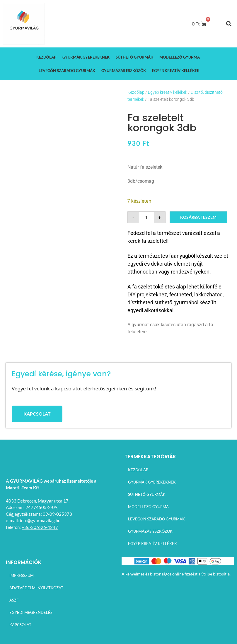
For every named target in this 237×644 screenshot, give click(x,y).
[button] (229, 24)
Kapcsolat (20, 625)
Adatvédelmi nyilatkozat (36, 588)
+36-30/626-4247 (40, 527)
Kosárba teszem (198, 217)
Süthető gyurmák (134, 57)
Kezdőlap (46, 57)
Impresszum (21, 575)
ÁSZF (13, 600)
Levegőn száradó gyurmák (67, 71)
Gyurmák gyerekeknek (86, 57)
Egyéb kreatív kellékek (176, 71)
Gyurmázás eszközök (124, 71)
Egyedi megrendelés (30, 612)
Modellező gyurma (180, 57)
